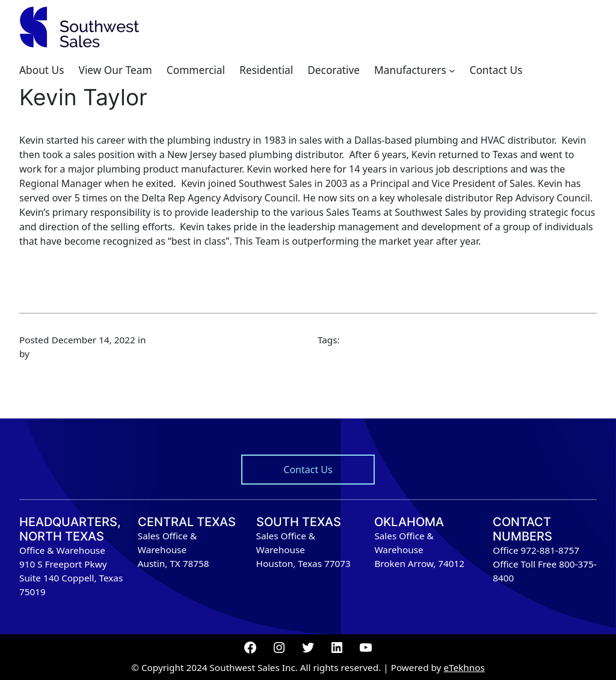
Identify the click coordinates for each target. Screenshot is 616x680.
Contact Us (308, 470)
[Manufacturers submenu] (452, 70)
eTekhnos (464, 667)
